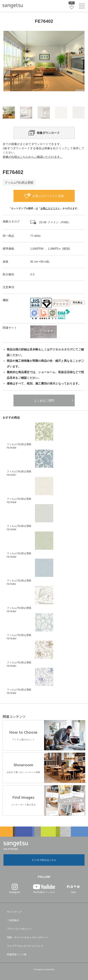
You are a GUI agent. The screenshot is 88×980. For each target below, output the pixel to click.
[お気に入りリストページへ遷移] (72, 8)
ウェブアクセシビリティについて (25, 946)
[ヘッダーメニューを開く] (82, 7)
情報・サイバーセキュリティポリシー (28, 937)
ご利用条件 (13, 920)
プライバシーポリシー (19, 929)
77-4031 (35, 236)
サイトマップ (14, 912)
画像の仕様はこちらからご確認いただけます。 (33, 157)
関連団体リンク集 (17, 954)
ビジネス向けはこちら (44, 860)
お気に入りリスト (50, 208)
